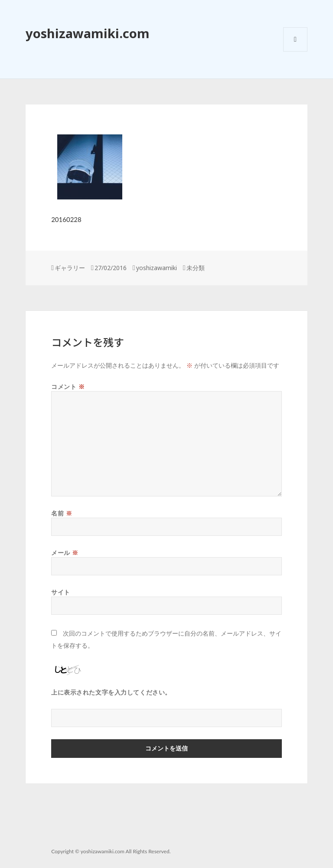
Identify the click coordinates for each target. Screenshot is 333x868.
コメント (68, 387)
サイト (61, 592)
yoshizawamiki (157, 268)
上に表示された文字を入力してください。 (111, 692)
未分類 (196, 268)
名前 (62, 513)
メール (65, 553)
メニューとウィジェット (295, 51)
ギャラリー (70, 268)
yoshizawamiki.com (88, 33)
